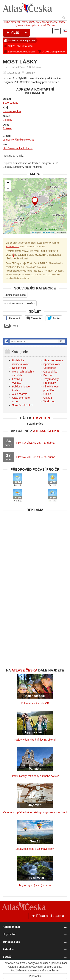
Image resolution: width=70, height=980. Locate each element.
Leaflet (34, 232)
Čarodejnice (50, 372)
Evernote (34, 318)
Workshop (49, 401)
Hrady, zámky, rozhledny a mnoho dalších (35, 776)
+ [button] (8, 183)
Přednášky (50, 383)
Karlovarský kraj (12, 111)
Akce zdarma (20, 394)
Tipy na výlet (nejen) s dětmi (35, 885)
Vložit (18, 33)
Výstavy (17, 383)
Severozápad (11, 103)
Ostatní (48, 398)
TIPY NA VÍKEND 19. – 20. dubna (36, 457)
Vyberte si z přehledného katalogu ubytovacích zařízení (35, 812)
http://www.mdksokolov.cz (18, 148)
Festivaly (17, 379)
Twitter (54, 318)
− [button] (8, 189)
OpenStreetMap (48, 232)
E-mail (11, 326)
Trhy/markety (51, 379)
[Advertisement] (35, 549)
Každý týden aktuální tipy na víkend (35, 740)
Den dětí (48, 375)
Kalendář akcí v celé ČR (35, 703)
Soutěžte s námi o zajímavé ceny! (35, 849)
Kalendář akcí (19, 67)
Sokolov (7, 120)
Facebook (12, 318)
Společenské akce (15, 295)
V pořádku (35, 976)
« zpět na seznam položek (20, 303)
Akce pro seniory (53, 360)
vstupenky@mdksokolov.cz (18, 140)
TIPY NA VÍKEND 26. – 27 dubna (35, 443)
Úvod (5, 67)
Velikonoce (50, 368)
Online (47, 394)
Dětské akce (19, 368)
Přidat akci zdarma (48, 916)
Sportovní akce (52, 364)
